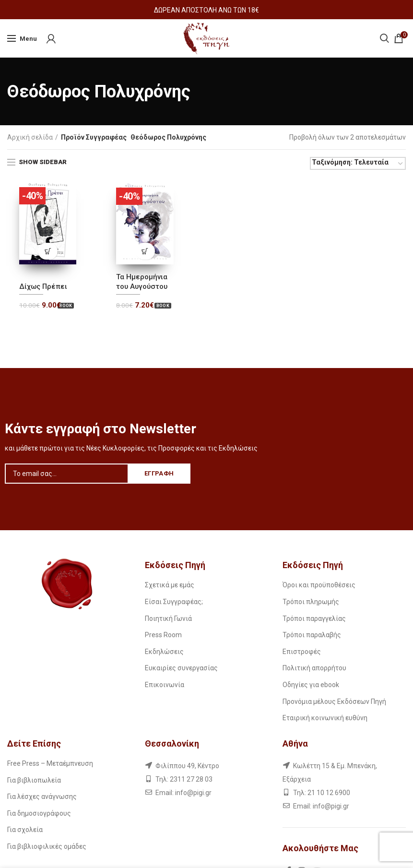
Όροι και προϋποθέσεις (319, 585)
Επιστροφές (302, 652)
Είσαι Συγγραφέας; (174, 602)
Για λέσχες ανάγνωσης (42, 797)
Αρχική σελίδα (30, 137)
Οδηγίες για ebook (311, 685)
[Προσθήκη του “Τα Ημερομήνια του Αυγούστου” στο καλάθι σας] (145, 251)
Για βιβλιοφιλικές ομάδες (47, 846)
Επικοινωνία (165, 685)
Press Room (163, 635)
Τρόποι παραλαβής (312, 635)
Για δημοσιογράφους (39, 813)
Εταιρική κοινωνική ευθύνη (325, 718)
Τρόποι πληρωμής (311, 602)
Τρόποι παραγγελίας (314, 618)
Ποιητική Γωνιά (168, 618)
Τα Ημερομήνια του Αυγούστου (142, 282)
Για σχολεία (25, 830)
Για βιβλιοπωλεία (34, 780)
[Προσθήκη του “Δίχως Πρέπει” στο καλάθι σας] (48, 251)
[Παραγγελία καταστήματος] (358, 163)
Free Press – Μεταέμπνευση (50, 763)
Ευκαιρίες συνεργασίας (181, 668)
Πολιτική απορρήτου (314, 668)
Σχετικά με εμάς (170, 585)
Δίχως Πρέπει (43, 286)
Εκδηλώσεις (164, 652)
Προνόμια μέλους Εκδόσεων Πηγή (334, 702)
